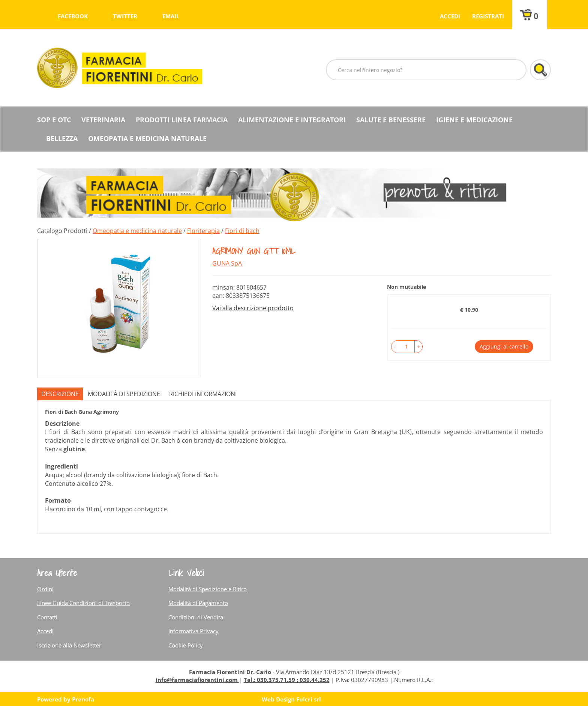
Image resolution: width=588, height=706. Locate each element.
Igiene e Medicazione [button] (474, 120)
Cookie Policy (186, 645)
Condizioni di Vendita (196, 617)
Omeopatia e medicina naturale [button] (147, 138)
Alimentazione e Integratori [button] (292, 120)
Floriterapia (203, 231)
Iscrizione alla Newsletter (69, 645)
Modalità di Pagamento (198, 603)
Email (171, 16)
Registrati (488, 16)
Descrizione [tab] (60, 394)
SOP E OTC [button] (54, 120)
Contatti (47, 617)
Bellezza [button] (62, 138)
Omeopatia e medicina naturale (137, 231)
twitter (125, 16)
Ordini (45, 589)
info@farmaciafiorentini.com (197, 680)
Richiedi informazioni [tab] (203, 394)
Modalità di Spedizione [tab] (124, 394)
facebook (73, 16)
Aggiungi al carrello (504, 346)
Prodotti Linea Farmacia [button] (182, 120)
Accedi (450, 16)
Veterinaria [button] (103, 120)
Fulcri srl (309, 699)
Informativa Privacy (193, 631)
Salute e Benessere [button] (391, 120)
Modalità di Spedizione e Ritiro (208, 589)
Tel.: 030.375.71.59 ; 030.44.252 (287, 680)
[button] (395, 347)
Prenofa (83, 699)
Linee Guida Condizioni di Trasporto (83, 603)
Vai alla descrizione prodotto (253, 308)
